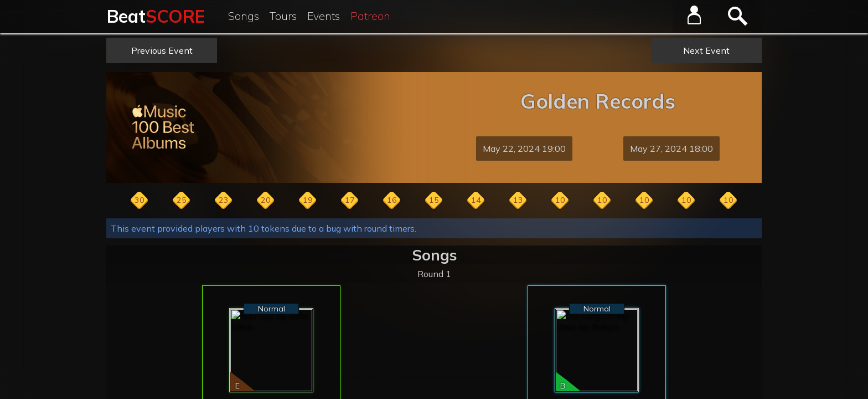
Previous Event (162, 50)
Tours (283, 16)
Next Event (706, 50)
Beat (156, 16)
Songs (244, 16)
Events (324, 16)
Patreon (370, 16)
